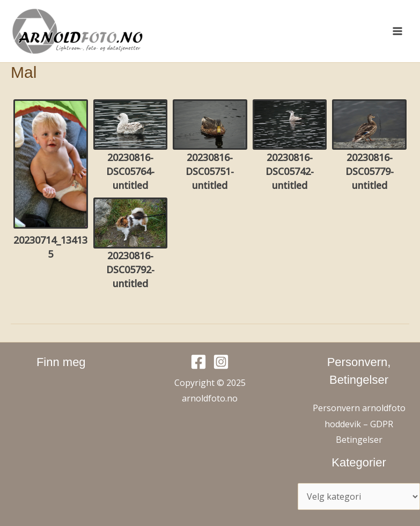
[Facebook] (198, 362)
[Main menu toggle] (397, 31)
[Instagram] (221, 362)
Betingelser (359, 440)
